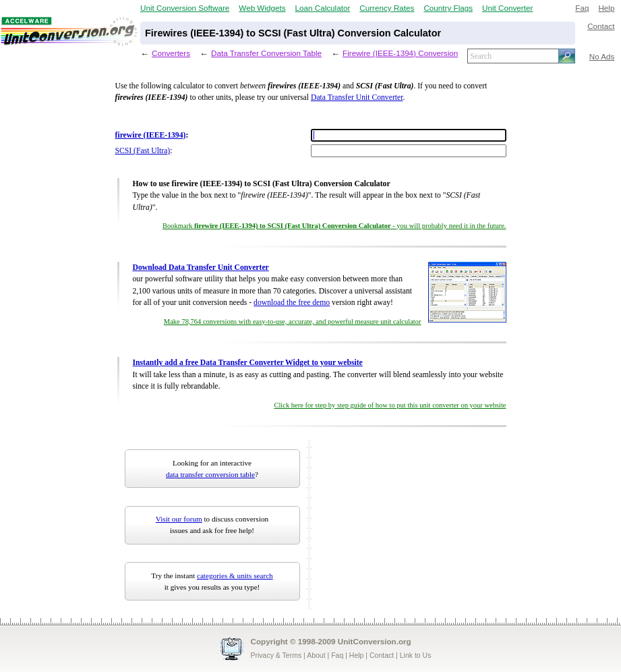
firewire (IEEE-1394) (151, 135)
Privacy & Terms (276, 655)
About (316, 655)
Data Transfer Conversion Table (266, 53)
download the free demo (292, 303)
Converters (171, 53)
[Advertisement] (401, 525)
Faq (582, 8)
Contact (601, 26)
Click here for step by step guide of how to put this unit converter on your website (390, 405)
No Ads (602, 56)
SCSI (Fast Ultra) (143, 151)
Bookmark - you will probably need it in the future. (334, 226)
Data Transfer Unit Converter (357, 97)
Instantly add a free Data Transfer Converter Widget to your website (248, 363)
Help (606, 8)
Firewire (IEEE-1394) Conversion (400, 53)
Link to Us (416, 655)
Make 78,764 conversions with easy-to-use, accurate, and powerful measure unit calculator (293, 321)
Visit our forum (179, 519)
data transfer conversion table (210, 474)
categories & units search (235, 576)
